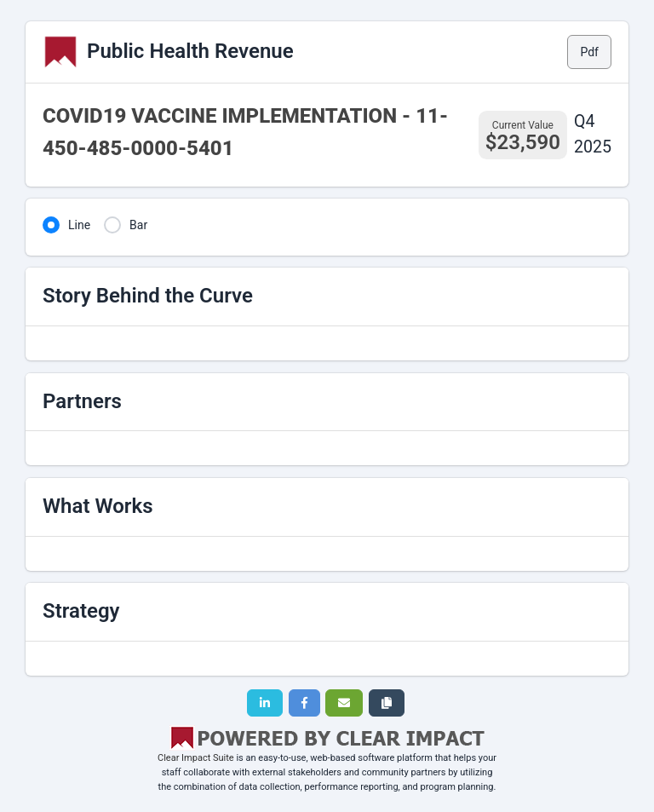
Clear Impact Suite (196, 758)
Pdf (589, 52)
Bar (138, 225)
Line (79, 225)
